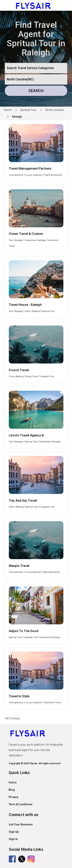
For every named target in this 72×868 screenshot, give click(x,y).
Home (8, 110)
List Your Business (21, 824)
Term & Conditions (21, 804)
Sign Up (14, 832)
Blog (12, 790)
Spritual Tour (28, 110)
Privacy (13, 797)
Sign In (13, 839)
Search (36, 91)
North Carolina (54, 110)
